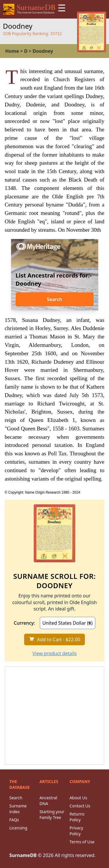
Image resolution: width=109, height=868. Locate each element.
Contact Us (80, 806)
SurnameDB (23, 855)
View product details (55, 653)
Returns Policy (77, 817)
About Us (78, 798)
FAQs (14, 820)
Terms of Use (82, 842)
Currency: (24, 623)
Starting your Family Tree (52, 814)
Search (54, 299)
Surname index (18, 809)
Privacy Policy (76, 831)
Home (12, 51)
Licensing (18, 828)
